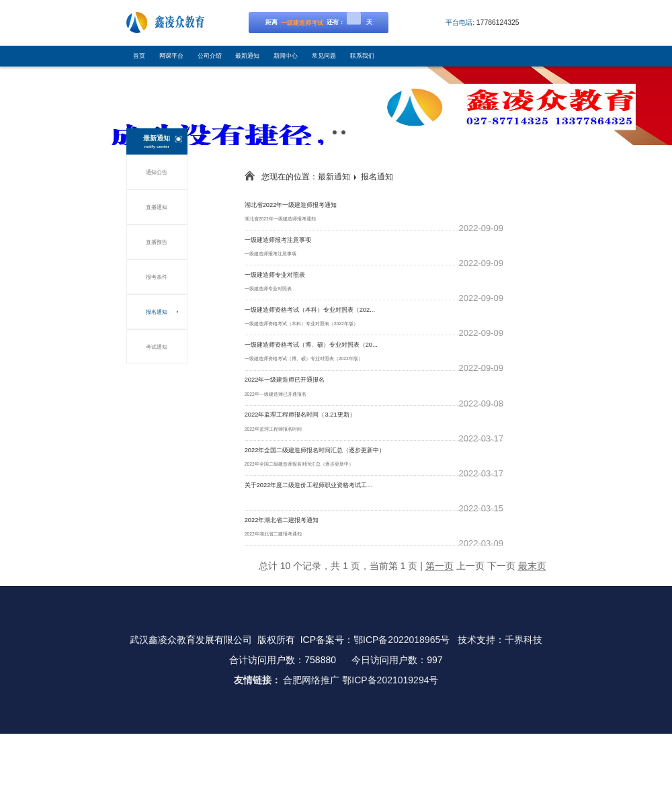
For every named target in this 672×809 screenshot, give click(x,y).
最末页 (532, 566)
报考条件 (157, 277)
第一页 (439, 566)
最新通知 (247, 56)
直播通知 (157, 207)
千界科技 (523, 640)
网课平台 (171, 56)
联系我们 (362, 56)
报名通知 (157, 312)
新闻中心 (286, 56)
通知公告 (157, 172)
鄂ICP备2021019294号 (390, 680)
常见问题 (324, 56)
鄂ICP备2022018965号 (402, 640)
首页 (139, 56)
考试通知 (157, 347)
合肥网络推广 (311, 680)
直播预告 (157, 242)
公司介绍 (210, 56)
